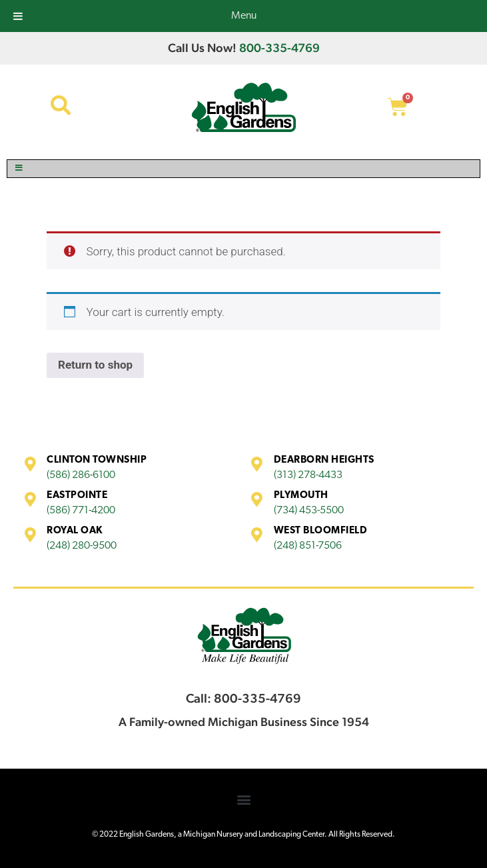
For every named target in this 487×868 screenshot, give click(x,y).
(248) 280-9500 (82, 546)
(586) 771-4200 (81, 511)
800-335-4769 (279, 48)
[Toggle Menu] (243, 169)
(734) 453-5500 (309, 511)
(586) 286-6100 (81, 475)
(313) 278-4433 (308, 475)
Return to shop (95, 365)
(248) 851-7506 (308, 546)
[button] (243, 800)
